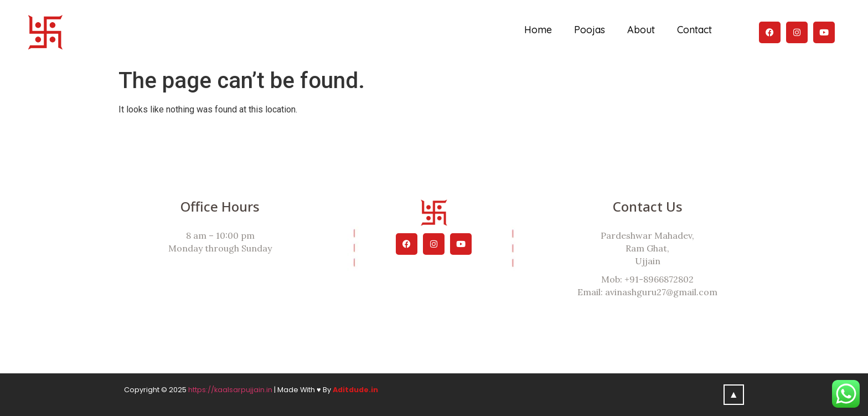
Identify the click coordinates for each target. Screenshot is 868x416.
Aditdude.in (355, 390)
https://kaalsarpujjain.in (230, 390)
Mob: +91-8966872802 (647, 279)
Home (538, 30)
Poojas (590, 30)
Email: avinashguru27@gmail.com (647, 292)
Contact (694, 30)
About (641, 30)
